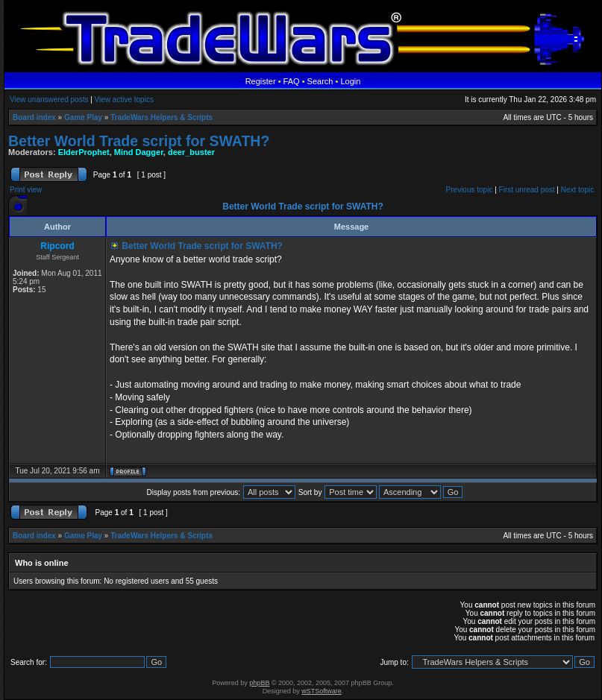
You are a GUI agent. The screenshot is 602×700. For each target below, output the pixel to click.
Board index (34, 117)
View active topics (124, 100)
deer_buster (191, 152)
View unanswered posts (49, 100)
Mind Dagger (139, 152)
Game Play (83, 117)
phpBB (259, 683)
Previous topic (470, 190)
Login (350, 81)
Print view (26, 190)
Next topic (577, 190)
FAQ (292, 81)
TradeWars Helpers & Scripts (162, 117)
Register (261, 81)
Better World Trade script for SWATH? (139, 141)
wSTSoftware (322, 691)
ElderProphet (84, 152)
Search (320, 81)
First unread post (527, 190)
